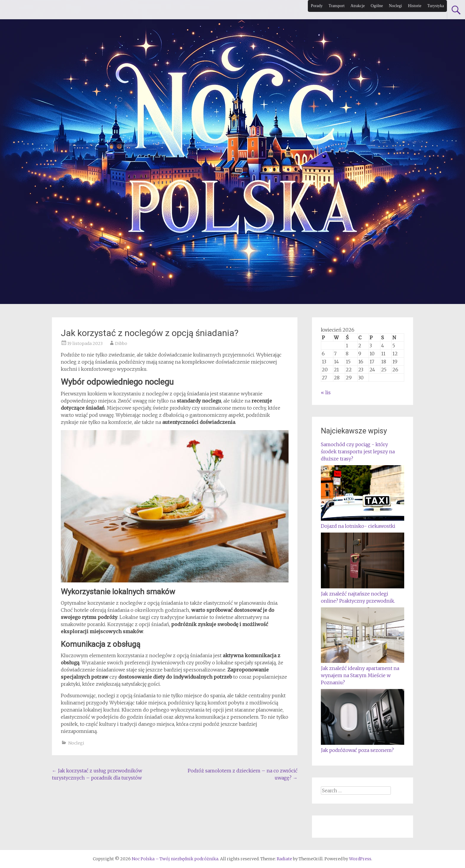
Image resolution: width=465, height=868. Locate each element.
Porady (317, 6)
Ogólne (377, 6)
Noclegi (395, 6)
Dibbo (121, 343)
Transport (337, 6)
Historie (415, 6)
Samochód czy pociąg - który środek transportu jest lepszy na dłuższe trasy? (358, 452)
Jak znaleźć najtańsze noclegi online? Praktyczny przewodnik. (363, 594)
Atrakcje (358, 6)
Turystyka (436, 6)
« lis (326, 392)
